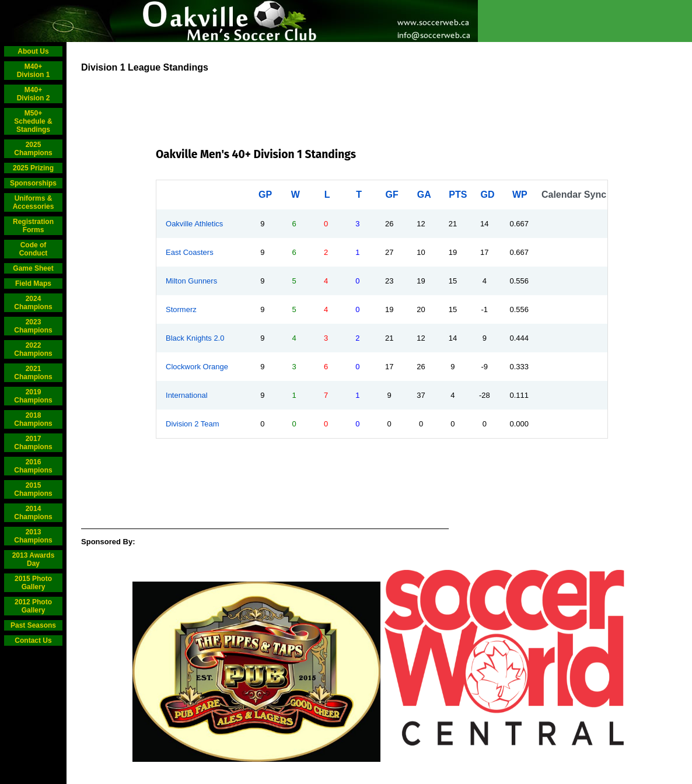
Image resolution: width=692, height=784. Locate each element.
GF (392, 195)
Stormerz (181, 309)
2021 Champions (33, 373)
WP (520, 195)
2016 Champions (33, 466)
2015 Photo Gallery (33, 583)
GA (424, 195)
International (187, 395)
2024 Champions (33, 303)
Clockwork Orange (197, 367)
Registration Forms (33, 226)
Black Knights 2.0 (195, 338)
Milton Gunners (191, 281)
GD (488, 195)
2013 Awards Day (34, 559)
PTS (458, 195)
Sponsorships (33, 183)
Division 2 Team (193, 424)
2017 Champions (33, 443)
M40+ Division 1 (34, 71)
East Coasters (190, 252)
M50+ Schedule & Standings (33, 121)
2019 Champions (33, 396)
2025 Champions (33, 149)
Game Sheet (33, 268)
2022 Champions (33, 349)
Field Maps (33, 283)
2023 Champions (33, 326)
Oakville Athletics (194, 224)
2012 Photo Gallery (33, 606)
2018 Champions (33, 419)
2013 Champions (33, 536)
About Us (33, 51)
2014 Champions (33, 513)
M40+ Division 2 (34, 94)
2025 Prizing (33, 168)
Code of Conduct (34, 249)
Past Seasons (33, 625)
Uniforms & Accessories (34, 202)
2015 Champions (33, 489)
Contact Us (33, 640)
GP (265, 195)
